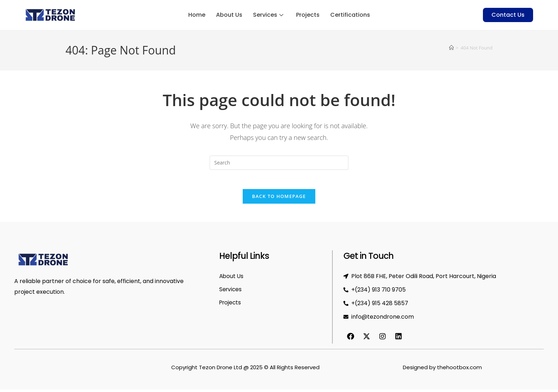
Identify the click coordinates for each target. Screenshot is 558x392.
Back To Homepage (279, 199)
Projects (308, 15)
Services (268, 15)
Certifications (350, 15)
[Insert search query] (279, 163)
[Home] (451, 48)
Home (197, 15)
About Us (229, 15)
